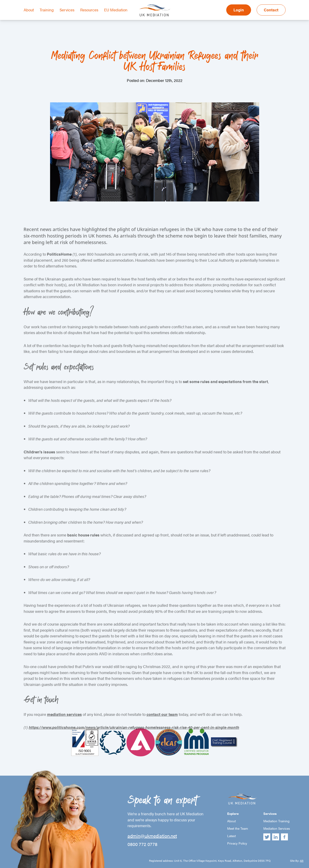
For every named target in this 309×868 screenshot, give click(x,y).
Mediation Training (276, 821)
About (29, 10)
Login (239, 10)
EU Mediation (116, 10)
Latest (231, 836)
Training (47, 10)
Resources (89, 10)
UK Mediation (155, 10)
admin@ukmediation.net (152, 836)
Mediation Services (277, 828)
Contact (271, 10)
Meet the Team (238, 828)
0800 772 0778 (142, 844)
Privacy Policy (237, 843)
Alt (302, 861)
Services (67, 10)
